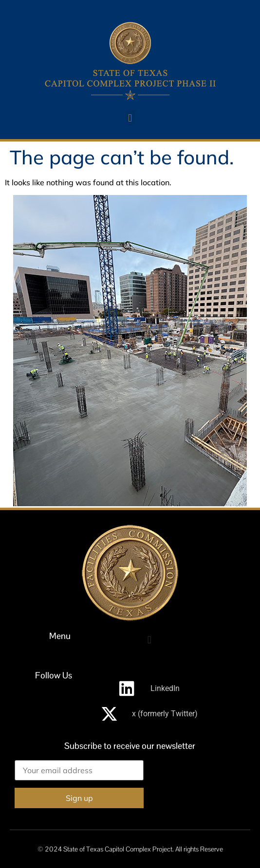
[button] (130, 118)
